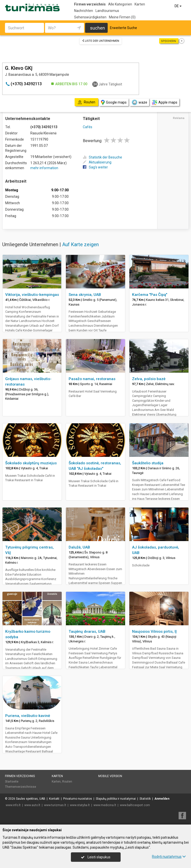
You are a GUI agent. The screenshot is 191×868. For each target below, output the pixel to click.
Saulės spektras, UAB (31, 799)
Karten (140, 4)
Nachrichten (84, 11)
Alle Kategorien (120, 4)
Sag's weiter (95, 167)
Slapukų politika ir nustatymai (116, 799)
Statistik (145, 799)
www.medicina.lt (105, 805)
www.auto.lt (32, 805)
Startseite (12, 782)
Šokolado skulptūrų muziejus (31, 463)
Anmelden (162, 799)
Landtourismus (107, 11)
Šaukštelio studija (148, 463)
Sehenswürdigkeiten (90, 17)
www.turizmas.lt (55, 805)
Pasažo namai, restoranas (92, 379)
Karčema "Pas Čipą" (150, 295)
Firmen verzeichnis (90, 4)
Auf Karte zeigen (80, 244)
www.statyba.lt (80, 805)
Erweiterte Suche (123, 28)
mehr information (44, 168)
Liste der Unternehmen (101, 41)
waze (139, 102)
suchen (97, 28)
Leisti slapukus (96, 857)
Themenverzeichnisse (21, 787)
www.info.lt (13, 805)
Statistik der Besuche (102, 157)
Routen (67, 782)
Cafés (88, 127)
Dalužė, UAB (79, 547)
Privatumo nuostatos (78, 799)
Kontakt (54, 799)
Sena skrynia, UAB (85, 295)
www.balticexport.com (135, 805)
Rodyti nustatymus (169, 857)
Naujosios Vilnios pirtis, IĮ (154, 631)
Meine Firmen (122, 17)
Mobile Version (110, 776)
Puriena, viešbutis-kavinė (28, 716)
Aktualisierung (97, 162)
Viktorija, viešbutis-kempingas (32, 295)
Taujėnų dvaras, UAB (87, 631)
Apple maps (165, 102)
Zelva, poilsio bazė (149, 379)
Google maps (114, 102)
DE (178, 6)
